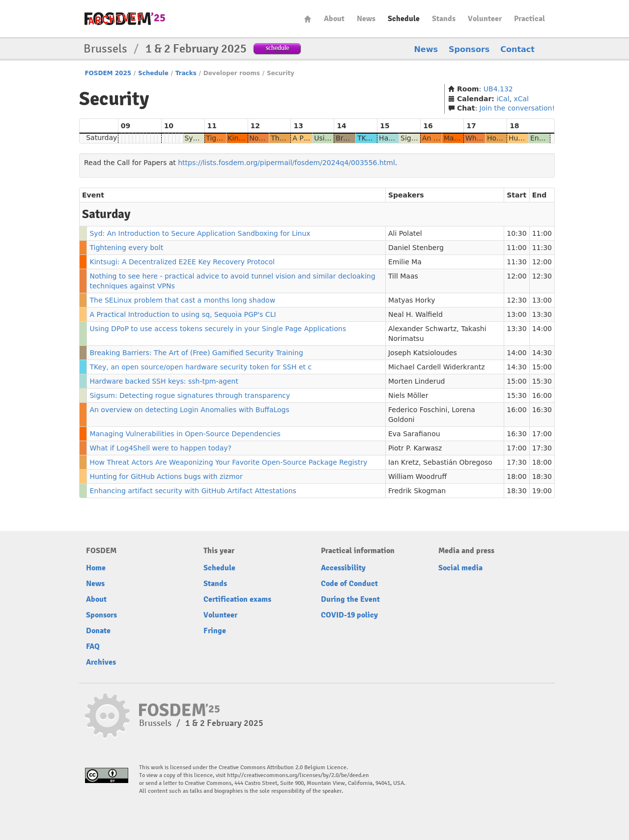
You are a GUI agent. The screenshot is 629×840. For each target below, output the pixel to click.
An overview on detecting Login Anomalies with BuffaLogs (189, 410)
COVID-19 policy (349, 615)
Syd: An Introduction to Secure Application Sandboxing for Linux (200, 233)
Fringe (215, 631)
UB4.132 (498, 89)
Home (308, 19)
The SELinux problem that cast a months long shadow (182, 300)
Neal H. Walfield (415, 314)
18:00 (542, 462)
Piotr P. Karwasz (415, 448)
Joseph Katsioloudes (423, 353)
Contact (517, 49)
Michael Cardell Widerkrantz (437, 367)
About (334, 19)
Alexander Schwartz (422, 329)
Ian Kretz (403, 462)
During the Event (350, 599)
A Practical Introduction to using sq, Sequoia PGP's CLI (183, 314)
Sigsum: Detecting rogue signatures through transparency (190, 395)
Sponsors (469, 49)
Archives (101, 662)
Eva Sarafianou (414, 434)
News (366, 19)
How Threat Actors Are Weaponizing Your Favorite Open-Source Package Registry (228, 462)
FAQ (93, 646)
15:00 (542, 367)
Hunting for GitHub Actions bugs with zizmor (166, 476)
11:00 (542, 233)
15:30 (542, 381)
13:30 (542, 314)
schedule (277, 48)
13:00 (542, 300)
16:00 (542, 395)
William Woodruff (417, 476)
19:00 (542, 491)
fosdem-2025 (125, 19)
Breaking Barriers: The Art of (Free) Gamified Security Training (196, 353)
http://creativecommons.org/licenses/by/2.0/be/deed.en (298, 775)
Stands (444, 19)
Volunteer (485, 19)
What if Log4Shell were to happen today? (160, 448)
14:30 (542, 353)
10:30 (516, 233)
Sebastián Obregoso (458, 462)
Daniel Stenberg (416, 248)
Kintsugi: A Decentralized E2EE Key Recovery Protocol (182, 262)
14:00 (542, 329)
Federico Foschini (418, 410)
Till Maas (403, 276)
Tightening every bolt (126, 248)
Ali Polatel (405, 233)
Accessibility (343, 568)
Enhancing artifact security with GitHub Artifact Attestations (193, 491)
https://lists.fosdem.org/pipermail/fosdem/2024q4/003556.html (286, 163)
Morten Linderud (416, 381)
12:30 (542, 276)
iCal (503, 99)
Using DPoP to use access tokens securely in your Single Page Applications (218, 329)
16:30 (542, 410)
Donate (98, 631)
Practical (529, 19)
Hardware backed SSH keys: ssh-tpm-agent (164, 381)
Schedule (404, 19)
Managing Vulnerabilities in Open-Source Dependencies (185, 434)
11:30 (542, 248)
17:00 (542, 434)
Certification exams (237, 599)
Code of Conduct (349, 584)
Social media (460, 568)
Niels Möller (408, 395)
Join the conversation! (517, 108)
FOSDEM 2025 (108, 73)
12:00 (542, 262)
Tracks (186, 73)
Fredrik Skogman (417, 491)
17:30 (542, 448)
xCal (521, 99)
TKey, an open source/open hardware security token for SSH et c (200, 367)
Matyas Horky (412, 300)
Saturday (101, 138)
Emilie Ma (405, 262)
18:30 (542, 476)
